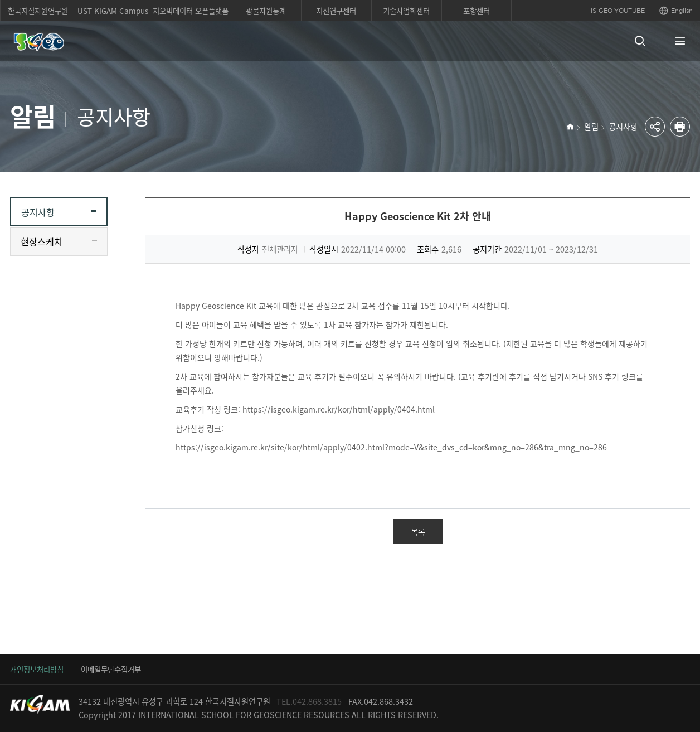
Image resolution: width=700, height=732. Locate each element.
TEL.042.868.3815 (309, 701)
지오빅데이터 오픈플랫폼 (191, 11)
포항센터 (477, 11)
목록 (418, 531)
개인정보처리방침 (37, 669)
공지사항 (623, 127)
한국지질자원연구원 (38, 11)
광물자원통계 (266, 11)
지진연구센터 (336, 11)
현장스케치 (42, 241)
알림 (591, 127)
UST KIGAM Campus (113, 11)
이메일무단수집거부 (111, 669)
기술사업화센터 (406, 11)
